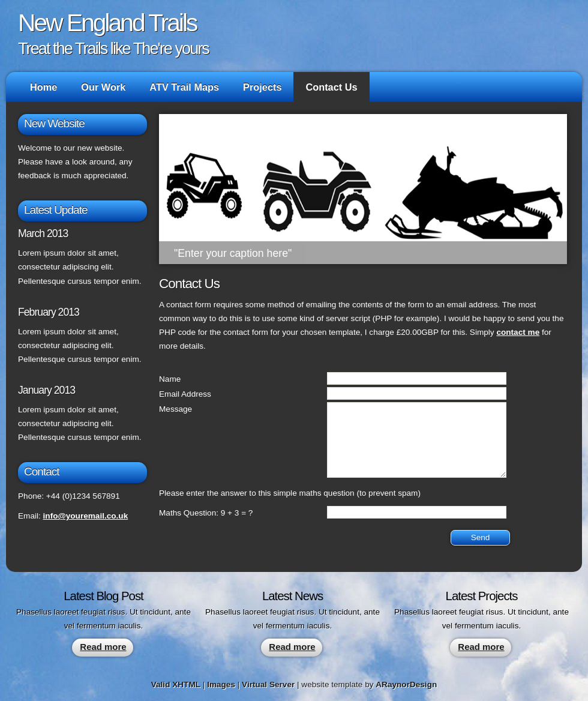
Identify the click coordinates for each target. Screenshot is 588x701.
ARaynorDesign (406, 684)
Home (43, 87)
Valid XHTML (176, 684)
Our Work (103, 87)
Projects (262, 87)
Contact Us (331, 87)
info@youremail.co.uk (86, 516)
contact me (518, 332)
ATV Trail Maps (184, 87)
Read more (103, 647)
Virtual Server (268, 684)
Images (221, 684)
